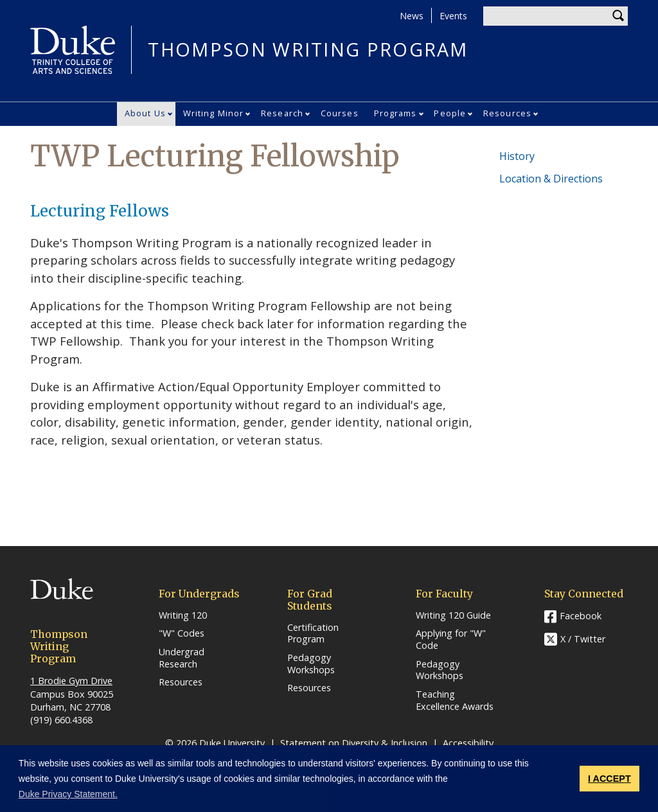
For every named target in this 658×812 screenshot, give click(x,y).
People (450, 113)
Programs (396, 113)
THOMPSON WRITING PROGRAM (308, 50)
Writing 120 (183, 615)
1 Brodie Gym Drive (71, 681)
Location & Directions (551, 179)
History (517, 156)
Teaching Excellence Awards (455, 701)
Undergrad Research (182, 658)
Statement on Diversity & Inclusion (354, 743)
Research (282, 113)
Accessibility (468, 743)
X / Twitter (583, 639)
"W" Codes (182, 633)
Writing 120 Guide (453, 615)
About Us (145, 113)
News (412, 16)
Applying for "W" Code (451, 640)
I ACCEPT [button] (609, 779)
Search (618, 16)
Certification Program (313, 634)
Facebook (581, 616)
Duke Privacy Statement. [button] (68, 794)
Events (453, 16)
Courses (340, 113)
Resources (507, 113)
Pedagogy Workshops (311, 664)
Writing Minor (213, 113)
